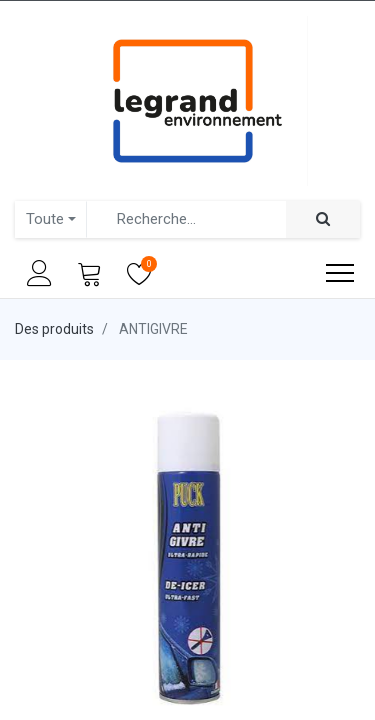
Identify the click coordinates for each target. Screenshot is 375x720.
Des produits (54, 329)
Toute (45, 219)
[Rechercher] (323, 219)
